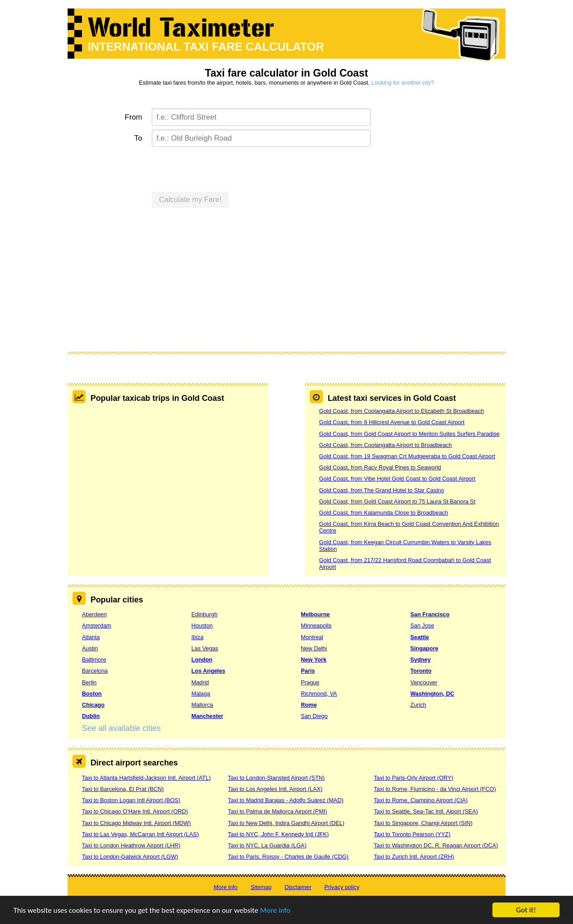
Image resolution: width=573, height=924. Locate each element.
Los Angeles (209, 671)
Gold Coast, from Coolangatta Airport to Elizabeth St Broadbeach (402, 411)
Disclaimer (298, 887)
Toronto (421, 671)
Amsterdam (96, 625)
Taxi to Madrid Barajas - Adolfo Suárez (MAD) (286, 800)
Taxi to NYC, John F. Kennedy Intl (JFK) (278, 834)
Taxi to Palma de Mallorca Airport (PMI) (278, 811)
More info (275, 910)
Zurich (419, 705)
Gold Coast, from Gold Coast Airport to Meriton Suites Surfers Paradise (409, 434)
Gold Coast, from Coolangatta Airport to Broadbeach (386, 445)
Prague (310, 682)
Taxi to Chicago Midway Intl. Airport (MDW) (136, 823)
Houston (202, 625)
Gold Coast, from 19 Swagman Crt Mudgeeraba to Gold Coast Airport (407, 456)
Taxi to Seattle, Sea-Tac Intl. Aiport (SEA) (426, 811)
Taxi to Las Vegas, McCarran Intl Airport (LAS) (140, 834)
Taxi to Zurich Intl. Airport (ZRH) (414, 857)
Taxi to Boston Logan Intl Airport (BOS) (131, 800)
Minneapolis (316, 625)
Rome (309, 705)
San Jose (422, 625)
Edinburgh (205, 614)
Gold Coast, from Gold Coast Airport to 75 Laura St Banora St (397, 501)
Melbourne (315, 614)
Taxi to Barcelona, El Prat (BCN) (123, 789)
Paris (308, 671)
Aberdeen (94, 614)
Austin (90, 648)
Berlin (89, 682)
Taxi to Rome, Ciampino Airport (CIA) (421, 800)
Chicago (93, 705)
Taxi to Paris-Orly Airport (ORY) (414, 778)
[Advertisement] (286, 284)
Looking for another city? (403, 83)
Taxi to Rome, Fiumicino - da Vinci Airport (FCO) (435, 789)
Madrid (200, 682)
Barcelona (95, 671)
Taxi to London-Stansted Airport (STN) (276, 778)
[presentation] (220, 168)
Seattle (420, 637)
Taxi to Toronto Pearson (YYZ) (412, 834)
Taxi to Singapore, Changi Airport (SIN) (423, 823)
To (138, 138)
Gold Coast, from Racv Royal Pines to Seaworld (380, 467)
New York (314, 660)
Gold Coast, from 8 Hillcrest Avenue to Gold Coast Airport (392, 422)
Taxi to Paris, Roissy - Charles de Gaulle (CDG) (288, 857)
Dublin (91, 716)
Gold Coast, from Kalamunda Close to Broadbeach (384, 513)
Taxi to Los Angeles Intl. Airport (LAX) (275, 789)
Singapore (425, 648)
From (134, 117)
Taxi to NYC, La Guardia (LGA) (267, 845)
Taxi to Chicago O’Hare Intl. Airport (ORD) (135, 811)
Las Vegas (205, 648)
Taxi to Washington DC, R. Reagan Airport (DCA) (436, 845)
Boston (92, 694)
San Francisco (430, 614)
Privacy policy (342, 887)
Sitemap (261, 887)
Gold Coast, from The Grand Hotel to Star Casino (382, 490)
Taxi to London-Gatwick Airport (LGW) (130, 857)
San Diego (314, 716)
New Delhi (314, 648)
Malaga (201, 694)
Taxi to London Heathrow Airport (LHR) (131, 845)
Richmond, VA (319, 694)
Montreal (312, 637)
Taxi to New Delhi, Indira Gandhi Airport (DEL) (286, 823)
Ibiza (198, 637)
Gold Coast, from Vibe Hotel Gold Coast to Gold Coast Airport (397, 479)
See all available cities (121, 728)
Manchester (207, 716)
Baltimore (94, 660)
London (202, 660)
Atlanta (91, 637)
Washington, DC (432, 694)
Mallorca (202, 705)
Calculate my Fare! (190, 200)
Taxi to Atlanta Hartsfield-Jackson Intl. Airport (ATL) (146, 778)
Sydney (421, 660)
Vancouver (424, 682)
